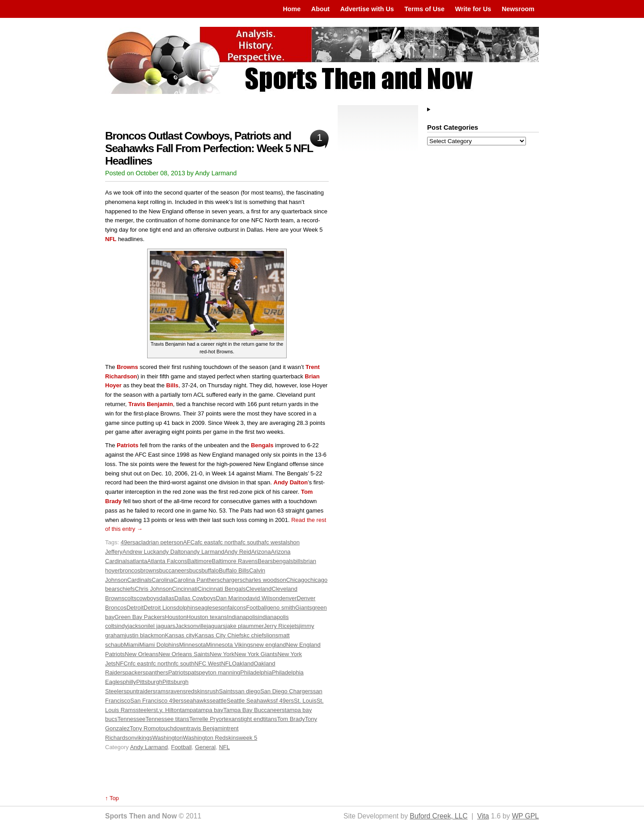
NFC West (208, 663)
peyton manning (220, 672)
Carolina (162, 580)
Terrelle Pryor (206, 719)
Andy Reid (237, 552)
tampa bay (210, 710)
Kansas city (180, 635)
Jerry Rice (277, 626)
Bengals (262, 445)
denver (288, 598)
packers (136, 672)
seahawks (197, 701)
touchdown (173, 728)
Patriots (127, 445)
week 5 (248, 738)
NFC (122, 663)
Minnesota (192, 645)
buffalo (210, 570)
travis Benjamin (207, 728)
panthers (157, 672)
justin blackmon (145, 635)
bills (298, 561)
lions (273, 635)
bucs (195, 570)
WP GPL (525, 816)
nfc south (183, 663)
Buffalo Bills (234, 570)
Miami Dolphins (159, 645)
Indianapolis (242, 617)
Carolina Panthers (197, 580)
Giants (304, 608)
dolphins (187, 608)
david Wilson (263, 598)
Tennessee (131, 719)
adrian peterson (163, 542)
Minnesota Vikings (229, 645)
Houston (176, 617)
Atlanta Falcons (167, 561)
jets (294, 626)
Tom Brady (291, 719)
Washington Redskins (211, 738)
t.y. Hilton (168, 710)
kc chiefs (255, 635)
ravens (177, 691)
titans (270, 719)
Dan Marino (231, 598)
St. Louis (305, 701)
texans (232, 719)
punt (132, 691)
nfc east (138, 663)
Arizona (261, 552)
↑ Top (112, 798)
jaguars (216, 626)
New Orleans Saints (184, 654)
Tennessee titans (167, 719)
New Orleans (142, 654)
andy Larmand (205, 552)
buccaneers (174, 570)
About (320, 9)
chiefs (127, 589)
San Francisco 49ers (157, 701)
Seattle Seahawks (250, 701)
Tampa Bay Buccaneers (254, 710)
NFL (111, 239)
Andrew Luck (139, 552)
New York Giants (256, 654)
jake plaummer (245, 626)
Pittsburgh (149, 682)
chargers (231, 580)
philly (130, 682)
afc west (272, 542)
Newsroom (518, 9)
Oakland (243, 663)
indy (123, 626)
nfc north (159, 663)
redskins (197, 691)
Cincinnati (185, 589)
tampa (188, 710)
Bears (265, 561)
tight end (252, 719)
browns (150, 570)
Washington (168, 738)
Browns (127, 367)
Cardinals (139, 580)
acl (139, 542)
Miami (132, 645)
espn (221, 608)
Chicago (297, 580)
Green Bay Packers (140, 617)
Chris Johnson (154, 589)
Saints (227, 691)
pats (193, 672)
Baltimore (200, 561)
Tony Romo (144, 728)
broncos (130, 570)
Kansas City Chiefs (219, 635)
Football (256, 608)
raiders (147, 691)
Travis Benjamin (151, 404)
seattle (218, 701)
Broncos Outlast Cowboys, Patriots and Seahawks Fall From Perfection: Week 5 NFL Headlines (209, 148)
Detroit (135, 608)
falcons (237, 608)
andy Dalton (172, 552)
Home (292, 9)
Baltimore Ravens (235, 561)
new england (270, 645)
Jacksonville (191, 626)
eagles (206, 608)
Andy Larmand (149, 747)
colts (130, 598)
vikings (144, 738)
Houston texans (207, 617)
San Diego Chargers (287, 691)
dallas (167, 598)
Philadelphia (256, 672)
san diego (248, 691)
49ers (128, 542)
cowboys (148, 598)
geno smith (281, 608)
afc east (205, 542)
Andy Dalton (291, 482)
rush (213, 691)
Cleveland (258, 589)
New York (222, 654)
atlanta (138, 561)
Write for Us (473, 9)
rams (162, 691)
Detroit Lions (160, 608)
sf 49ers (284, 701)
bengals (283, 561)
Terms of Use (424, 9)
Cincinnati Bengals (222, 589)
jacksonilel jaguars (152, 626)
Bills (172, 385)
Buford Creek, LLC (439, 816)
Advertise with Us (367, 9)
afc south (249, 542)
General (205, 747)
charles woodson (264, 580)
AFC (189, 542)
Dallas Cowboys (195, 598)
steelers (146, 710)
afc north (227, 542)
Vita (483, 816)
